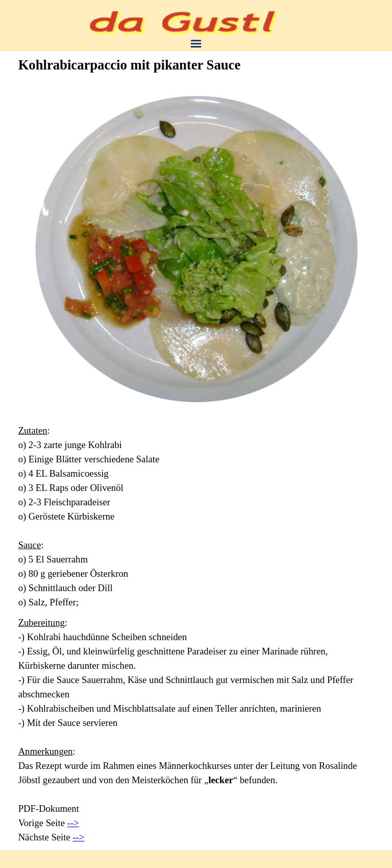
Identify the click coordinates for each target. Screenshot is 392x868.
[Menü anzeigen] (196, 43)
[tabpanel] (196, 517)
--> (73, 823)
